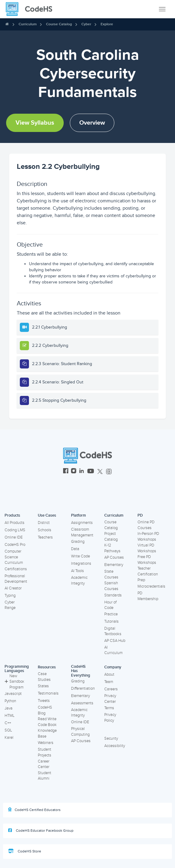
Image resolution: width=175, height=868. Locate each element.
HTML (10, 716)
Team (109, 682)
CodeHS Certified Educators (34, 810)
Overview (92, 123)
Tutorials (111, 621)
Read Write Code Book (47, 722)
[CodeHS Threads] (109, 472)
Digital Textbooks (113, 631)
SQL (8, 730)
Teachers (45, 537)
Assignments (82, 523)
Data (75, 549)
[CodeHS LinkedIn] (82, 472)
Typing (10, 596)
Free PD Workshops (147, 560)
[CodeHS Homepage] (31, 9)
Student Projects (45, 752)
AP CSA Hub (115, 641)
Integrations (81, 564)
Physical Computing (80, 732)
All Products (14, 523)
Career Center (44, 764)
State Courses (111, 574)
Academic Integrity (79, 580)
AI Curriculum (113, 650)
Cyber (86, 24)
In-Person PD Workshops (148, 537)
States (43, 686)
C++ (8, 723)
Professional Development (16, 579)
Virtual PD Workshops (147, 548)
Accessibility (115, 746)
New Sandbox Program (14, 682)
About (109, 674)
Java (9, 708)
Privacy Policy (110, 718)
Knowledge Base (47, 733)
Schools (45, 530)
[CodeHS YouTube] (91, 472)
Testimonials (48, 693)
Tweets (44, 701)
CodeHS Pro (15, 545)
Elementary (114, 565)
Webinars (46, 743)
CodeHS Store (25, 851)
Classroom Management (82, 532)
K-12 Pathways (112, 548)
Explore (107, 24)
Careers (111, 689)
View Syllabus (35, 123)
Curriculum (28, 24)
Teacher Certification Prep (148, 574)
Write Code (80, 556)
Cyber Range (10, 605)
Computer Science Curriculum (14, 557)
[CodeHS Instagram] (74, 472)
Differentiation (83, 688)
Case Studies (44, 677)
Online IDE (14, 537)
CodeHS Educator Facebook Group (41, 831)
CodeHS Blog (45, 710)
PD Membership (148, 596)
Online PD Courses (146, 525)
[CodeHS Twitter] (100, 472)
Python (10, 701)
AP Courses (114, 557)
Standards (113, 595)
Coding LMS (15, 530)
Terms (109, 708)
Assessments (82, 703)
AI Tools (77, 571)
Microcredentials (151, 586)
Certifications (16, 569)
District (44, 523)
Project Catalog (111, 537)
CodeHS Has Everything (81, 671)
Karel (9, 738)
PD (140, 515)
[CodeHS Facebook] (66, 472)
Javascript (13, 694)
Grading (78, 542)
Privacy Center (110, 699)
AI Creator (13, 588)
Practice (111, 614)
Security (111, 738)
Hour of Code (110, 605)
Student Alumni (45, 776)
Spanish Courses (111, 586)
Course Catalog (59, 24)
